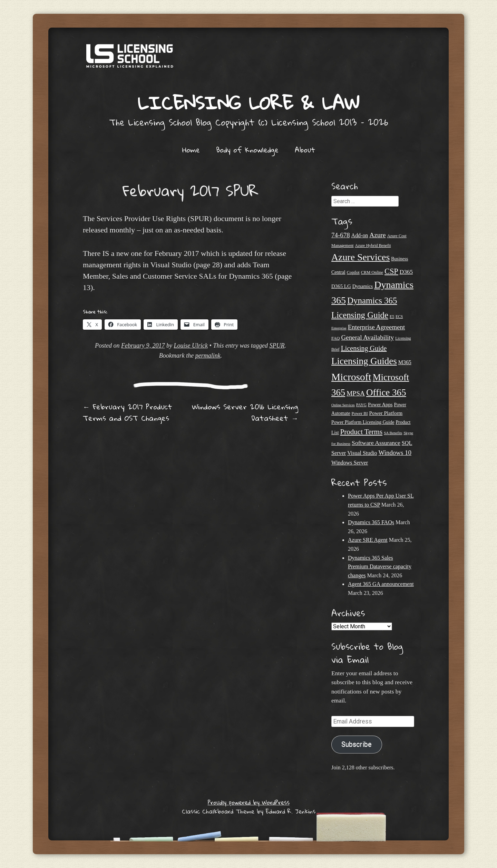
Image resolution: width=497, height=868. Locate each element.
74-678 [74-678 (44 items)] (341, 235)
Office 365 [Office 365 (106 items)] (386, 392)
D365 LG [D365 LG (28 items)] (341, 286)
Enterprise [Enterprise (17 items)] (339, 328)
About (305, 150)
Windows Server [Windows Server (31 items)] (350, 463)
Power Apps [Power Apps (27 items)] (380, 405)
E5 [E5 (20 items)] (392, 317)
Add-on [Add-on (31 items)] (360, 235)
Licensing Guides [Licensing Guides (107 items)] (364, 361)
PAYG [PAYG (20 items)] (361, 405)
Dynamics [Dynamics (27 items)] (363, 286)
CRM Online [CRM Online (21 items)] (372, 272)
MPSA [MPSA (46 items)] (356, 393)
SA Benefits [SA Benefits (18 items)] (393, 433)
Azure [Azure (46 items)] (377, 235)
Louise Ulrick (191, 346)
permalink (208, 356)
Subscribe (357, 744)
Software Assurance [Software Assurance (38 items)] (376, 443)
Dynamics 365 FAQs (371, 522)
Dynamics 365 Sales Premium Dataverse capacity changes (380, 567)
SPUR (277, 346)
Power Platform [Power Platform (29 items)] (386, 413)
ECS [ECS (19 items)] (399, 317)
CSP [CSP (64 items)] (391, 271)
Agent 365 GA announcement (381, 584)
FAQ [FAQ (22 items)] (336, 338)
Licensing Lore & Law (248, 103)
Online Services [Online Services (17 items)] (343, 405)
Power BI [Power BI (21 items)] (360, 413)
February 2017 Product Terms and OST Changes (128, 412)
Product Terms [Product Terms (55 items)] (362, 432)
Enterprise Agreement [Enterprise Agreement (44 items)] (377, 327)
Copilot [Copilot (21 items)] (353, 272)
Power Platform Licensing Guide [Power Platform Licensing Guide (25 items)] (363, 422)
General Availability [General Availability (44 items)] (368, 337)
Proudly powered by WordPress (249, 802)
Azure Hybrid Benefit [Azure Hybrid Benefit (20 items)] (373, 246)
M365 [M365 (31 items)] (405, 362)
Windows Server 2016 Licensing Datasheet (245, 412)
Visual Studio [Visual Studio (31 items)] (362, 453)
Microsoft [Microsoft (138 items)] (351, 377)
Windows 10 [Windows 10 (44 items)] (395, 453)
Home (191, 150)
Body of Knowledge (247, 150)
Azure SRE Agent (368, 540)
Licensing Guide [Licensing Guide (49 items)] (364, 348)
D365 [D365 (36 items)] (406, 272)
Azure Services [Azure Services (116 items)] (360, 257)
